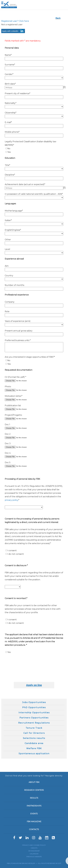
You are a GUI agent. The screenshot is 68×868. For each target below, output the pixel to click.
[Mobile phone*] (34, 136)
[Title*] (34, 169)
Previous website (34, 857)
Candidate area (34, 743)
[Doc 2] (21, 438)
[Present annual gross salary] (34, 334)
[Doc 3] (21, 447)
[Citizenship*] (34, 116)
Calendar (34, 854)
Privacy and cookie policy (34, 845)
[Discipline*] (34, 178)
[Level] (34, 253)
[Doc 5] (21, 466)
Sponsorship (34, 851)
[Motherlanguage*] (34, 214)
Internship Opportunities (34, 713)
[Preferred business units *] (34, 347)
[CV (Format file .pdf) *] (21, 381)
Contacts (34, 829)
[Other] (34, 243)
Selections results (34, 738)
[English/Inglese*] (34, 234)
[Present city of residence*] (34, 97)
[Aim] (34, 270)
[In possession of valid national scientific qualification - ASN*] (34, 198)
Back (58, 18)
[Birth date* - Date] (34, 87)
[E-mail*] (34, 126)
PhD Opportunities (34, 707)
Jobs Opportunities (34, 702)
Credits (34, 848)
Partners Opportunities (34, 718)
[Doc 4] (21, 457)
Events (34, 814)
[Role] (34, 315)
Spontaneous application (34, 754)
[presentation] (46, 675)
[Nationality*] (34, 107)
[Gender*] (34, 78)
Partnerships (34, 806)
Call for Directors (34, 733)
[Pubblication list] (21, 409)
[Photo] (21, 390)
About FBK (34, 782)
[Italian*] (34, 224)
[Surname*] (34, 68)
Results (34, 798)
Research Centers (34, 790)
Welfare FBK (34, 748)
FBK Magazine (34, 822)
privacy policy (11, 500)
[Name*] (34, 59)
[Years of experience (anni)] (34, 325)
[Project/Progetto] (21, 419)
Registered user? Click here (15, 21)
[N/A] (6, 148)
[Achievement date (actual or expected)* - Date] (34, 188)
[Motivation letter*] (21, 400)
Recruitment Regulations (34, 723)
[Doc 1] (21, 428)
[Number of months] (34, 289)
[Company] (34, 306)
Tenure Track (34, 728)
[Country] (34, 279)
